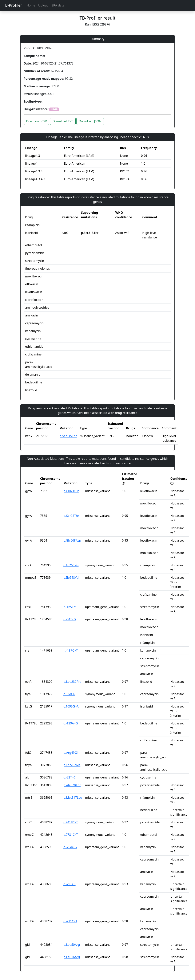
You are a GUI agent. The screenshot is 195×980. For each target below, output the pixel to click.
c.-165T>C (70, 607)
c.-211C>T (70, 921)
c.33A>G (69, 694)
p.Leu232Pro (72, 682)
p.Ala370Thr (72, 785)
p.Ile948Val (71, 578)
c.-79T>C (70, 884)
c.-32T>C (70, 777)
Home (31, 5)
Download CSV (36, 121)
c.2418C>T (71, 822)
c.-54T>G (70, 619)
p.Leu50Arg (72, 945)
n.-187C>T (71, 650)
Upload (43, 5)
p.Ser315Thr (68, 436)
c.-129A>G (71, 723)
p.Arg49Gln (72, 753)
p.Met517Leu (73, 798)
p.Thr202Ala (72, 765)
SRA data (58, 5)
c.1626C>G (71, 565)
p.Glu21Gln (71, 491)
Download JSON (90, 121)
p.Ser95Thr (71, 516)
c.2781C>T (71, 835)
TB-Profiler (12, 5)
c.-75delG (70, 847)
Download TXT (63, 121)
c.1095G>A (71, 706)
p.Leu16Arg (72, 957)
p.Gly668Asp (72, 540)
